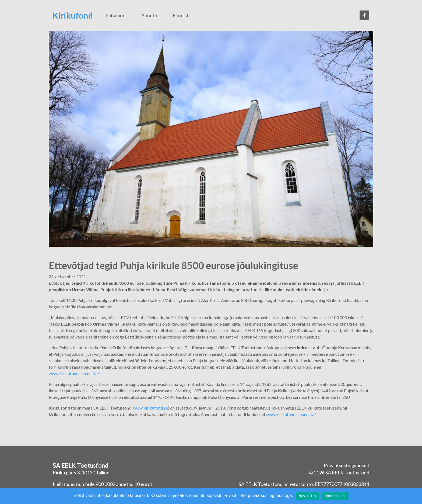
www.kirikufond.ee (150, 408)
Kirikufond (73, 15)
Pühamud (115, 15)
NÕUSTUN (307, 496)
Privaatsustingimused (347, 465)
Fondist (181, 15)
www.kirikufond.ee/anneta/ (74, 373)
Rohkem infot (335, 496)
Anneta (149, 15)
